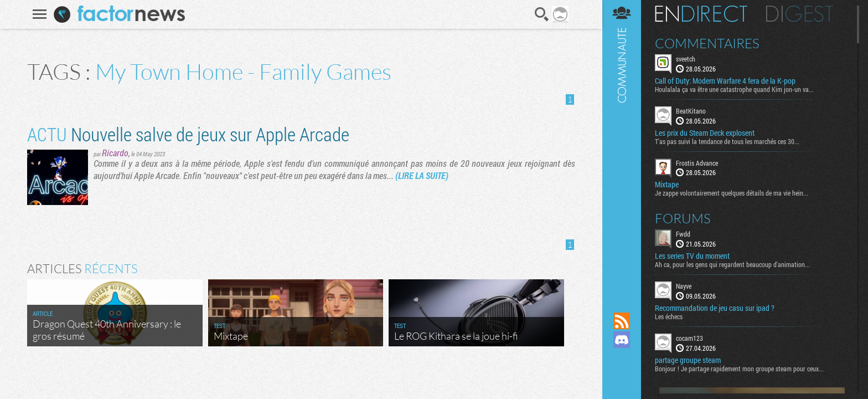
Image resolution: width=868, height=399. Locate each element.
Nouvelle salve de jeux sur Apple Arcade (188, 134)
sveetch (686, 59)
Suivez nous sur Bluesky (622, 377)
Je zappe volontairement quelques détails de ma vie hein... (732, 193)
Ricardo (115, 153)
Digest (800, 14)
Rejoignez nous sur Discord (622, 340)
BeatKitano (691, 111)
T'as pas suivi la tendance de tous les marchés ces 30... (727, 141)
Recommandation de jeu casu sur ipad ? (715, 308)
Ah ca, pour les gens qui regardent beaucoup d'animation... (732, 264)
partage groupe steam (688, 360)
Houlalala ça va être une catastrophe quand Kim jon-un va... (734, 89)
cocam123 (689, 338)
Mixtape (667, 185)
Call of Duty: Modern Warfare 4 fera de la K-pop (725, 81)
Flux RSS (622, 321)
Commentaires (707, 43)
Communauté (622, 145)
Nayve (684, 286)
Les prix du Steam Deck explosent (705, 133)
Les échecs (669, 316)
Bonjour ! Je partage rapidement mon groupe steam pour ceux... (739, 369)
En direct (701, 14)
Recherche (542, 14)
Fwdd (683, 234)
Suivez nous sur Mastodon (622, 359)
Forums (683, 218)
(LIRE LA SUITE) (422, 175)
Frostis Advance (697, 163)
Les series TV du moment (692, 256)
